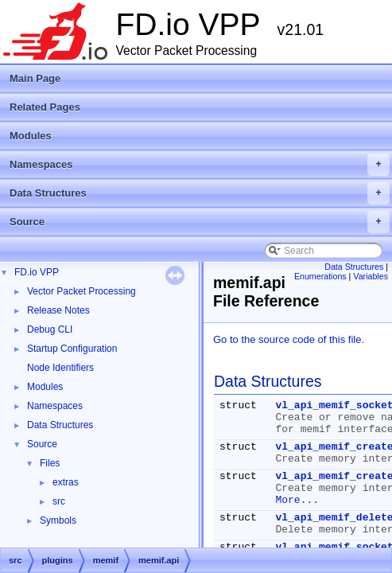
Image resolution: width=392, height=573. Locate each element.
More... (297, 500)
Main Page (35, 78)
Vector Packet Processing (82, 291)
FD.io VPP (37, 272)
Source (200, 222)
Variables (371, 276)
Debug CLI (50, 329)
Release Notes (58, 310)
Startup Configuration (72, 349)
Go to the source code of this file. (289, 339)
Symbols (58, 520)
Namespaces (200, 165)
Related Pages (45, 107)
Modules (31, 136)
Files (50, 463)
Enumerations (320, 276)
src (59, 501)
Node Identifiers (60, 368)
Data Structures (200, 193)
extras (66, 482)
